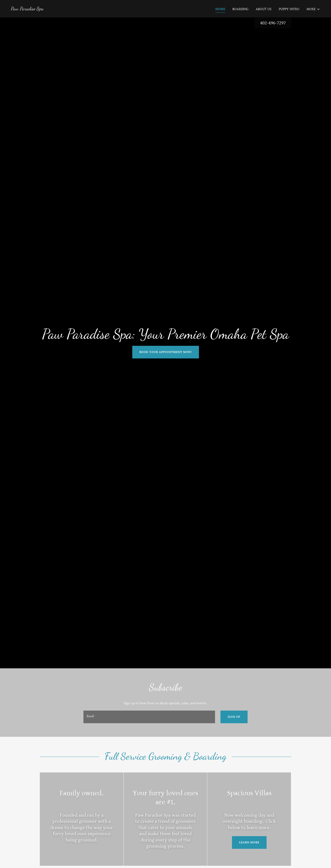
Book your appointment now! (166, 352)
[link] (27, 9)
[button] (313, 9)
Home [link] (220, 9)
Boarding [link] (240, 9)
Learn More (249, 842)
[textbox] (149, 717)
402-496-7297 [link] (273, 23)
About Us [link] (264, 9)
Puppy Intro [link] (289, 9)
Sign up (234, 717)
